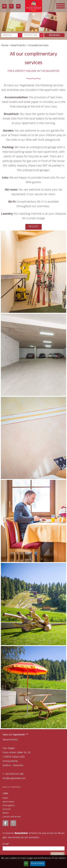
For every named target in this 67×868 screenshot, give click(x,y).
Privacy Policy (38, 864)
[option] (33, 16)
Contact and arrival (12, 817)
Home (5, 46)
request (33, 227)
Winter (6, 813)
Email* (6, 844)
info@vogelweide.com (14, 779)
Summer (7, 809)
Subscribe (57, 854)
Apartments (18, 46)
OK (26, 864)
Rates (5, 798)
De (4, 6)
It (11, 6)
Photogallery (9, 806)
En (18, 6)
